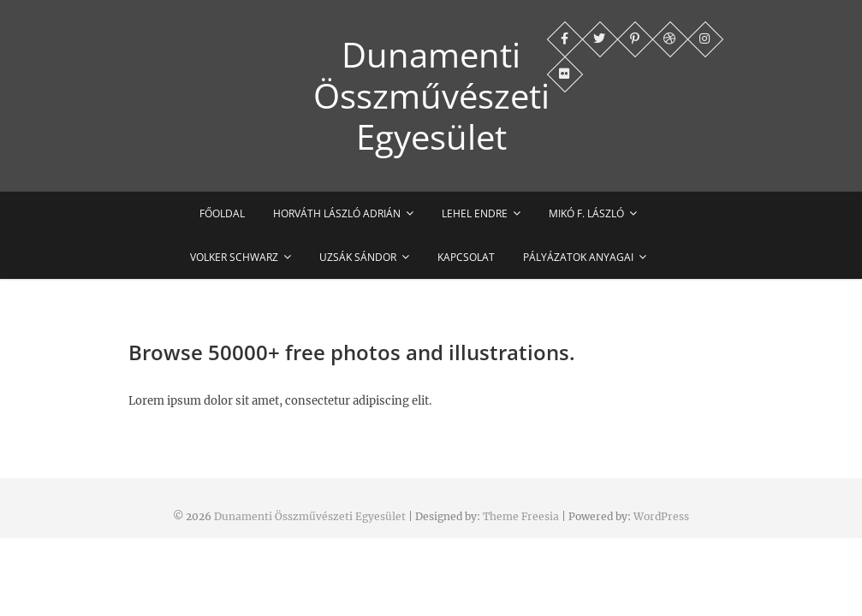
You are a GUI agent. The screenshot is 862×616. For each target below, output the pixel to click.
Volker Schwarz (234, 257)
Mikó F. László (586, 213)
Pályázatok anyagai (578, 257)
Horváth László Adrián (337, 213)
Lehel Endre (475, 213)
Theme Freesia (521, 516)
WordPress (661, 516)
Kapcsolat (466, 257)
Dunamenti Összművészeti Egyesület (431, 96)
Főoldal (222, 213)
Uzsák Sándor (358, 257)
